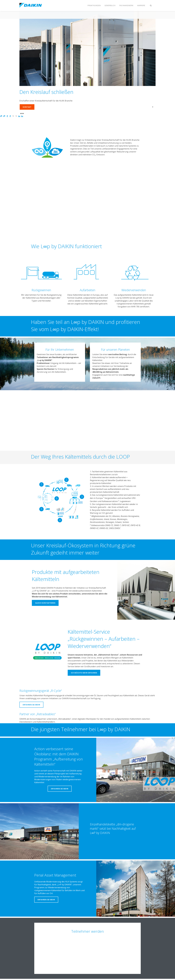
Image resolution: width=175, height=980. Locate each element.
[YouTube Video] (88, 210)
